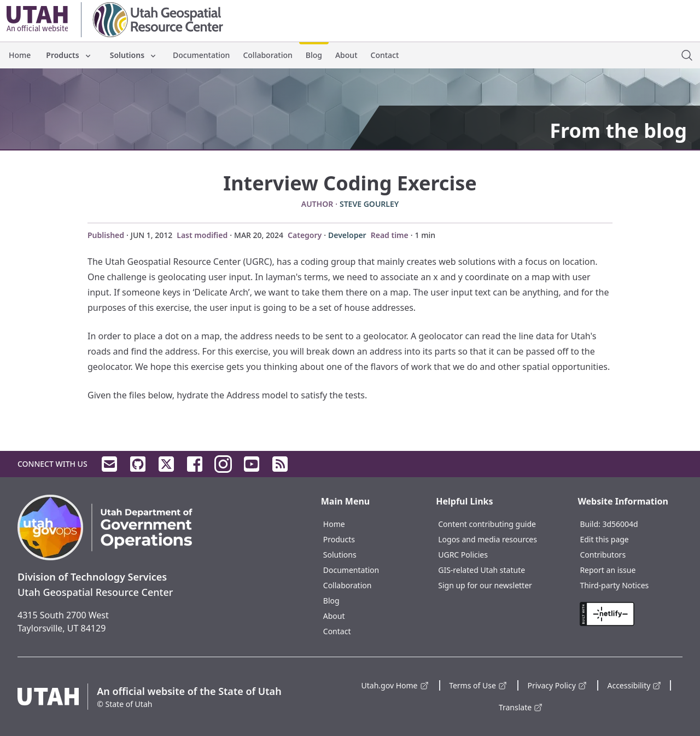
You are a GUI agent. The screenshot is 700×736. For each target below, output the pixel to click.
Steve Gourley (369, 204)
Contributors (603, 555)
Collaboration (267, 55)
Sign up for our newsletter (485, 585)
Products (69, 55)
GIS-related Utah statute (482, 570)
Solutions (134, 55)
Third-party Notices (614, 585)
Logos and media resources (488, 539)
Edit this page (604, 539)
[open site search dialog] (687, 55)
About (346, 55)
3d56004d (620, 524)
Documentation (201, 55)
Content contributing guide (487, 524)
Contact (385, 55)
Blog (314, 55)
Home (20, 55)
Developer (347, 235)
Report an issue (608, 570)
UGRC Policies (463, 555)
